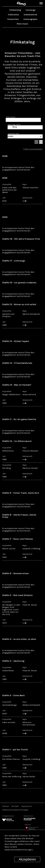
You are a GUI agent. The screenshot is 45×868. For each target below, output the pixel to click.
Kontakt (15, 806)
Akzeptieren (27, 859)
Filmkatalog (15, 10)
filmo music (23, 24)
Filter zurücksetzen (33, 149)
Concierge (31, 10)
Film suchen (11, 117)
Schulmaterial (30, 15)
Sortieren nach (14, 134)
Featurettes (13, 19)
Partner (6, 806)
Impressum (26, 806)
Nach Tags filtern (14, 124)
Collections (13, 15)
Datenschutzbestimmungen (15, 810)
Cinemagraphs (31, 19)
